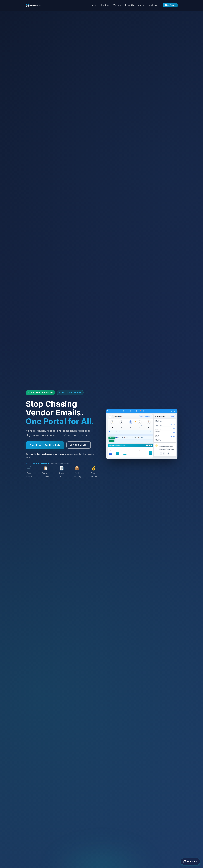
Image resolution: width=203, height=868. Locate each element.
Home (94, 5)
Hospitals (105, 5)
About (141, 5)
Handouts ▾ (153, 5)
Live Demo (170, 5)
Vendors (117, 5)
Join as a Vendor (79, 445)
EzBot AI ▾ (130, 5)
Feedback (190, 861)
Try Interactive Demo (38, 463)
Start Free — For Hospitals (45, 445)
